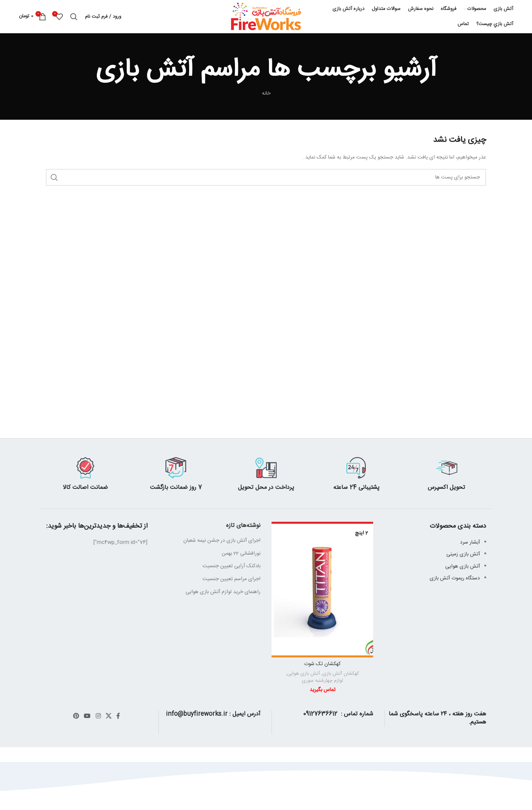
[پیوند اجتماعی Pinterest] (76, 716)
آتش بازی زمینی (463, 554)
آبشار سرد (470, 542)
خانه (266, 93)
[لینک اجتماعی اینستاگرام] (98, 716)
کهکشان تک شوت (322, 664)
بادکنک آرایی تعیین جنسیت (231, 566)
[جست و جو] (74, 17)
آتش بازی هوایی (303, 674)
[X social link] (108, 716)
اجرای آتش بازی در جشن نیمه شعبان (222, 541)
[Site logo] (266, 17)
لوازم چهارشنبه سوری (323, 681)
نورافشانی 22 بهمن (241, 554)
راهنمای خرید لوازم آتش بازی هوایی (223, 592)
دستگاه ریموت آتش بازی (455, 578)
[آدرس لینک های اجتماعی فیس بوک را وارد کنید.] (118, 716)
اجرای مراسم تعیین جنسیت (231, 579)
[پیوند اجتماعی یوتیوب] (87, 716)
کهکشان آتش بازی (341, 674)
